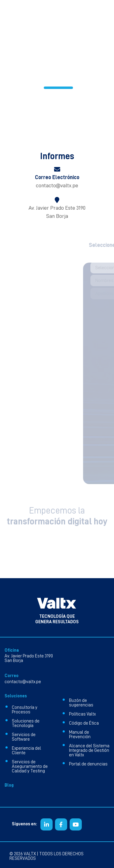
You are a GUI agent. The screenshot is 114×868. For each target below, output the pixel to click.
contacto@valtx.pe (57, 185)
